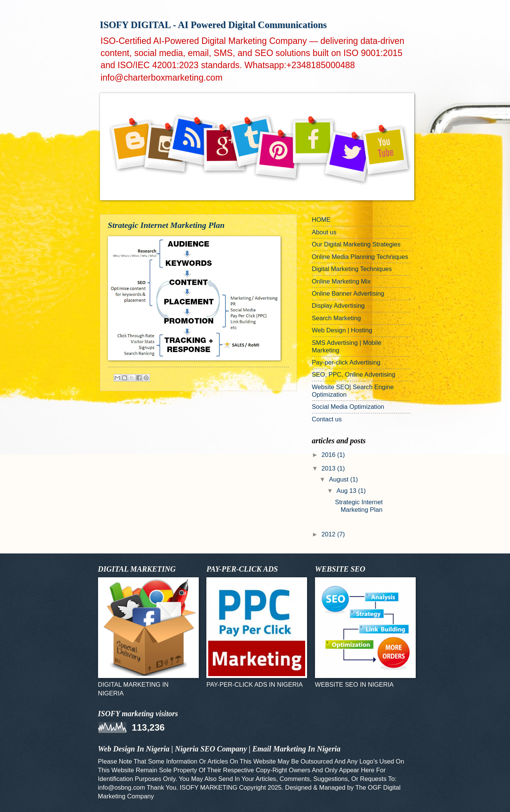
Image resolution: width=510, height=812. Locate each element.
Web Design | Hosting (342, 330)
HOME (321, 220)
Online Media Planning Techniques (360, 257)
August (340, 479)
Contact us (327, 419)
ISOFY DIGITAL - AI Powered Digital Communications (214, 25)
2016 (329, 455)
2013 (329, 468)
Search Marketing (337, 318)
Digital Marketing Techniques (352, 269)
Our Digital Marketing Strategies (356, 244)
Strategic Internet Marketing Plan (166, 225)
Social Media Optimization (348, 407)
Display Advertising (338, 306)
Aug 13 (347, 491)
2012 (329, 534)
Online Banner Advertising (348, 294)
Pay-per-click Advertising (346, 362)
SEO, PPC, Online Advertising (354, 375)
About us (324, 232)
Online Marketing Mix (341, 281)
